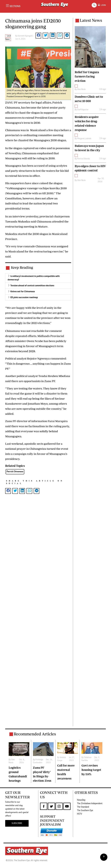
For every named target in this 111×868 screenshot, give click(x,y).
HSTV (80, 814)
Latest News (91, 20)
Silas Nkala (81, 89)
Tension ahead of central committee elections (32, 286)
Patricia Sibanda (83, 159)
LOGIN (103, 5)
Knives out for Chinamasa (23, 292)
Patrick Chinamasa (15, 472)
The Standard (83, 807)
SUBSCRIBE (17, 823)
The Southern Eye (85, 810)
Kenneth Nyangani (25, 36)
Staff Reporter (83, 110)
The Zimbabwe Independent (90, 804)
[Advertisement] (38, 613)
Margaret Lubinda (84, 139)
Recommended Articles (35, 734)
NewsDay (81, 800)
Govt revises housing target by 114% (91, 770)
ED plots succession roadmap (24, 298)
